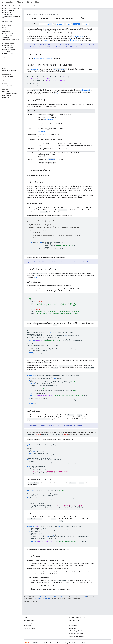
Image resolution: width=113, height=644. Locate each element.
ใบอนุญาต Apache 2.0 (82, 597)
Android (60, 24)
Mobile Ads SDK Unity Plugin (29, 2)
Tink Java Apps (78, 36)
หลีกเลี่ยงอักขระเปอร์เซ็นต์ (56, 262)
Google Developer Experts (31, 623)
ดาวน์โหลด (20, 6)
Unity (77, 24)
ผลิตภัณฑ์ (35, 14)
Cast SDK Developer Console (76, 634)
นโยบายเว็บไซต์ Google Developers (42, 598)
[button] (11, 30)
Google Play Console (74, 626)
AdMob (8, 2)
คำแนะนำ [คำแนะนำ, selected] (4, 6)
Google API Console (74, 620)
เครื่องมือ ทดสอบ (73, 40)
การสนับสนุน (35, 6)
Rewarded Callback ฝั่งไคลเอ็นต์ (57, 47)
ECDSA (46, 40)
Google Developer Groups (31, 620)
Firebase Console (73, 628)
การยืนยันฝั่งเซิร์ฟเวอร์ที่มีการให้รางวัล (44, 59)
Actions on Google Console (75, 631)
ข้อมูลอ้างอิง (12, 6)
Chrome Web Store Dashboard (76, 636)
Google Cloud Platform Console (77, 623)
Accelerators (27, 626)
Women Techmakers (29, 628)
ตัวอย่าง (27, 6)
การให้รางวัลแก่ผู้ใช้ (85, 90)
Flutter (86, 24)
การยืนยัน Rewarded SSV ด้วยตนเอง (62, 94)
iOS (69, 24)
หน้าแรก (29, 14)
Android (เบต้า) (46, 24)
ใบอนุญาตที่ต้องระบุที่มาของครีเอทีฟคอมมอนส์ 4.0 (51, 597)
